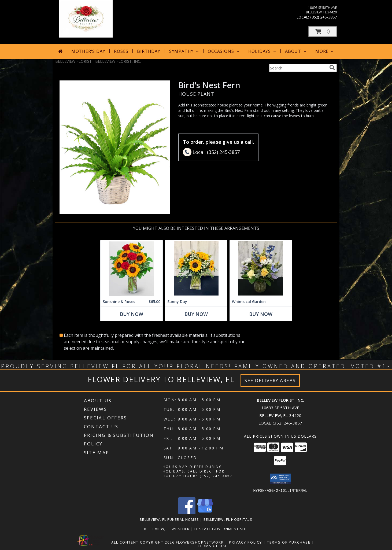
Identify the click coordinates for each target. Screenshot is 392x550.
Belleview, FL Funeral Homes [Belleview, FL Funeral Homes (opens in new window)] (169, 519)
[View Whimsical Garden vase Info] (261, 269)
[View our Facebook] (187, 513)
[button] (323, 32)
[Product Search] (298, 68)
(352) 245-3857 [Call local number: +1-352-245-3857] (323, 17)
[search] (332, 68)
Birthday (149, 51)
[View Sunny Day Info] (196, 269)
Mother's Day (88, 51)
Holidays (263, 51)
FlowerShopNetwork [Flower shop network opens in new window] (200, 542)
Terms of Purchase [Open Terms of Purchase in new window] (289, 542)
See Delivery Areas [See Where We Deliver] (270, 380)
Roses (121, 51)
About (296, 51)
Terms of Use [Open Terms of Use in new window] (213, 545)
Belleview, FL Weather (167, 529)
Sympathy (185, 51)
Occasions (224, 51)
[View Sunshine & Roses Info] (132, 269)
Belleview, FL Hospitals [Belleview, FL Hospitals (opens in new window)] (228, 519)
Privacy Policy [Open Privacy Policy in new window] (245, 542)
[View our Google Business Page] (205, 513)
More (325, 51)
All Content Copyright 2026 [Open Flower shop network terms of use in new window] (143, 542)
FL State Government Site (221, 529)
